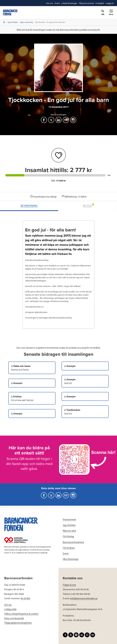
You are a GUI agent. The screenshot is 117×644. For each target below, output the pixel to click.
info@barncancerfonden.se (84, 598)
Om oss (8, 605)
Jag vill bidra (13, 22)
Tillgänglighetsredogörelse (18, 623)
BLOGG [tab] (89, 205)
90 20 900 (25, 598)
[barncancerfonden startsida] (10, 12)
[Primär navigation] (111, 12)
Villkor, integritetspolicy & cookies (21, 614)
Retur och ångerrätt (14, 618)
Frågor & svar (69, 585)
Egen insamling (27, 22)
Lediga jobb (10, 609)
